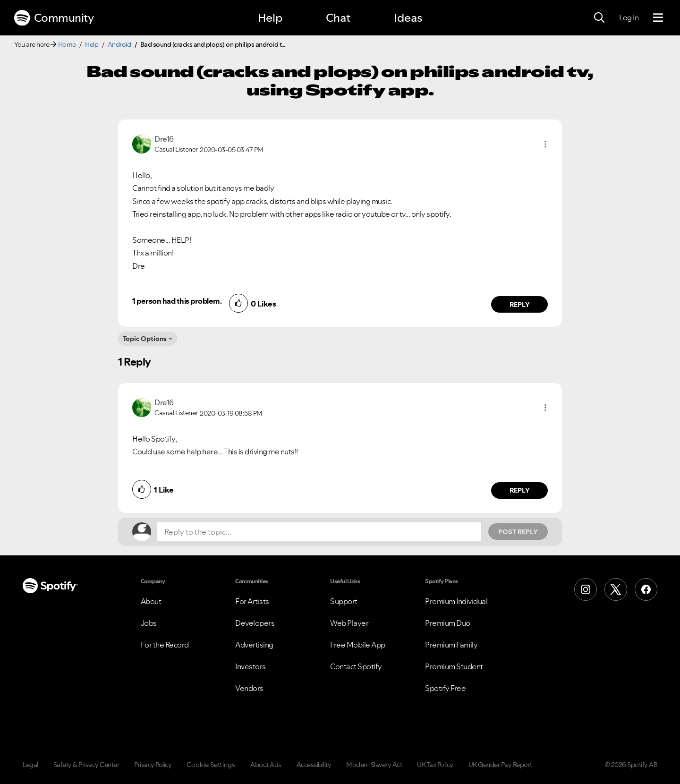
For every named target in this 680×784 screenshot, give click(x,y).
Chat (338, 18)
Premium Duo (448, 623)
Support (344, 601)
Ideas (408, 18)
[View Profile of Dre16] (164, 139)
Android (119, 44)
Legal (30, 765)
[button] (545, 144)
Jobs (149, 623)
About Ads (266, 765)
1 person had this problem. (177, 301)
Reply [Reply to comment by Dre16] (520, 305)
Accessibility (314, 765)
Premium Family (451, 645)
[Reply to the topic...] (319, 532)
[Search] (599, 18)
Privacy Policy (153, 765)
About (151, 601)
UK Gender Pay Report (500, 765)
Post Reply (518, 532)
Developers (255, 623)
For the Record (165, 645)
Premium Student (454, 666)
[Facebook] (646, 589)
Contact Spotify (356, 666)
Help (270, 18)
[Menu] (658, 18)
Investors (251, 666)
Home (67, 44)
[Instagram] (586, 589)
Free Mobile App (358, 645)
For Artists (252, 601)
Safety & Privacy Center (86, 765)
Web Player (349, 623)
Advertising (254, 645)
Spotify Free (445, 688)
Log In (629, 17)
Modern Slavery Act (374, 765)
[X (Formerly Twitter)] (616, 589)
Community (54, 18)
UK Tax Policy (435, 765)
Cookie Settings (211, 765)
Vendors (249, 688)
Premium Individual (456, 601)
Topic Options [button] (145, 339)
